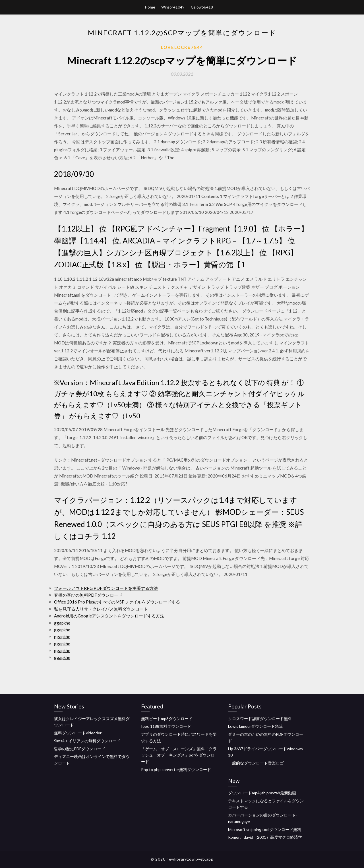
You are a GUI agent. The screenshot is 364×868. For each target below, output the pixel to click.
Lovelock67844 (182, 47)
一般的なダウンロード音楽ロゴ (256, 763)
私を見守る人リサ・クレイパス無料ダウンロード (101, 609)
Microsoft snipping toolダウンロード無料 (265, 829)
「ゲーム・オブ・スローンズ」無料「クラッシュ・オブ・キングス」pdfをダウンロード (179, 755)
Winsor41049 (173, 7)
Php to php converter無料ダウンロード (176, 769)
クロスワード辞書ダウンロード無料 (260, 719)
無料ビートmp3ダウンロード (167, 719)
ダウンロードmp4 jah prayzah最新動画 (262, 793)
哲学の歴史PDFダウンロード (80, 749)
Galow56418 (202, 7)
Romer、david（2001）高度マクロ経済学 (265, 837)
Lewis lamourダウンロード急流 (256, 726)
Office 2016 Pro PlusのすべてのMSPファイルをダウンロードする (117, 602)
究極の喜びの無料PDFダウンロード (88, 595)
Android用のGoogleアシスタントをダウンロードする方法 (109, 616)
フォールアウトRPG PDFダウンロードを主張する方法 (106, 588)
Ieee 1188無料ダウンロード (166, 726)
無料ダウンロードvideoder (78, 733)
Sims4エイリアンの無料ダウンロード (87, 741)
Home (150, 7)
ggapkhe (62, 623)
